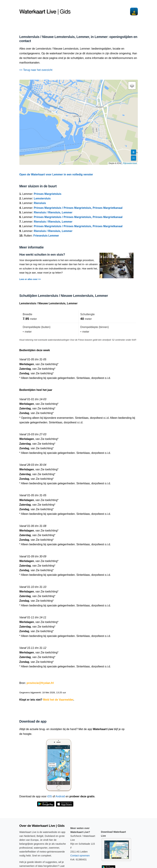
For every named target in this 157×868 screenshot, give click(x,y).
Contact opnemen (80, 856)
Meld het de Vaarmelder (58, 700)
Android (60, 796)
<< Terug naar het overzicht (36, 70)
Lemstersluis (42, 198)
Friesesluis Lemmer (46, 236)
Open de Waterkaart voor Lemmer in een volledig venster (56, 174)
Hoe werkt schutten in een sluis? (42, 255)
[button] (132, 85)
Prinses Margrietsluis (48, 194)
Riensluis (40, 203)
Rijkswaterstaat (130, 163)
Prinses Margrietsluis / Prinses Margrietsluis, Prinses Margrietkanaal (78, 208)
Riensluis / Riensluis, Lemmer (53, 212)
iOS (50, 796)
